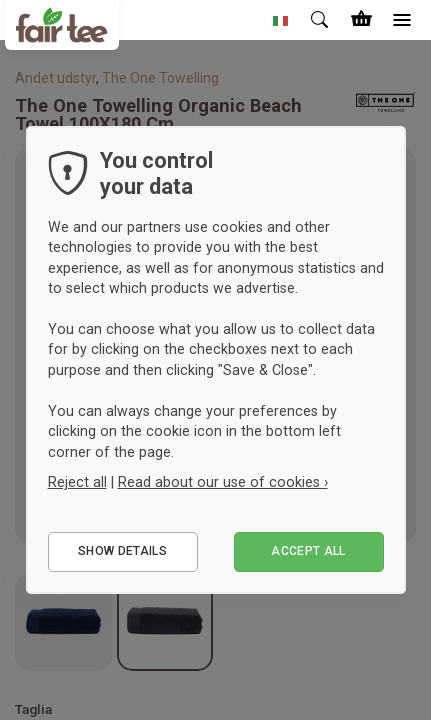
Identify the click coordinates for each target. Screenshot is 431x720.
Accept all (308, 551)
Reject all (77, 482)
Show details (122, 551)
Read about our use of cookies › (223, 482)
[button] (281, 20)
